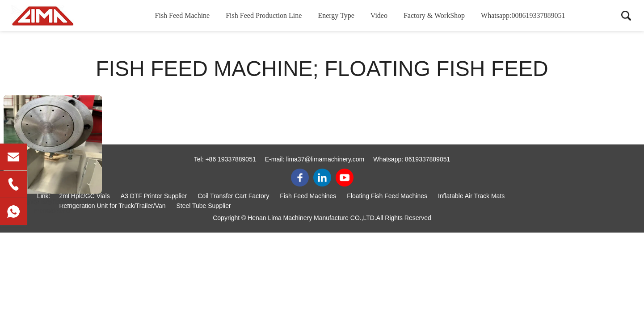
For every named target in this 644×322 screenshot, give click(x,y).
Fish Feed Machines (308, 196)
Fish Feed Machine (183, 15)
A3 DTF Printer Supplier (154, 196)
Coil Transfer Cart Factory (233, 196)
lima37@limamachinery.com (325, 159)
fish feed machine (53, 202)
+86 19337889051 (230, 159)
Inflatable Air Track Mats (471, 196)
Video (379, 15)
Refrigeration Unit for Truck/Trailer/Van (112, 206)
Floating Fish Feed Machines (387, 196)
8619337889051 (427, 159)
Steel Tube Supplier (203, 206)
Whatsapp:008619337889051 (523, 15)
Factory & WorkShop (434, 15)
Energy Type (336, 15)
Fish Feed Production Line (264, 15)
